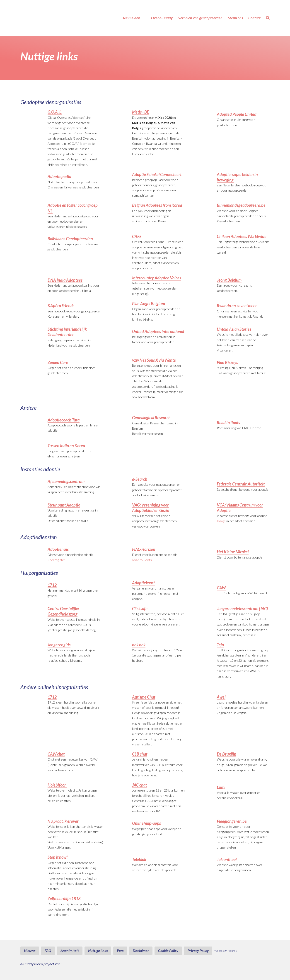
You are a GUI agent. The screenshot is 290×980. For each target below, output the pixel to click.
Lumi (221, 787)
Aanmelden (131, 18)
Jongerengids (59, 645)
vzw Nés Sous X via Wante (154, 360)
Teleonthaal (227, 859)
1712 (52, 585)
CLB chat (140, 754)
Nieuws (30, 950)
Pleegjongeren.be (232, 821)
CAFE (137, 236)
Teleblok (139, 859)
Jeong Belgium (229, 280)
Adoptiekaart (143, 583)
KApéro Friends (61, 306)
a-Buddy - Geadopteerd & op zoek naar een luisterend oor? (42, 18)
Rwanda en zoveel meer (237, 306)
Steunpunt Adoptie (64, 505)
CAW (221, 588)
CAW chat (56, 754)
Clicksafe (140, 609)
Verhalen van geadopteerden (200, 18)
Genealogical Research (151, 418)
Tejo (220, 645)
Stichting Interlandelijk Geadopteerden (67, 332)
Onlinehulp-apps (146, 823)
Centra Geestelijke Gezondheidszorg (63, 611)
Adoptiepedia (59, 176)
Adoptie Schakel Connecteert (157, 174)
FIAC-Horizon (144, 549)
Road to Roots (228, 423)
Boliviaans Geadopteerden (70, 239)
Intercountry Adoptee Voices (157, 278)
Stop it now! (58, 857)
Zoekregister (56, 560)
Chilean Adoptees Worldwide (242, 236)
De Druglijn (227, 754)
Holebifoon (57, 785)
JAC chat (139, 785)
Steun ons (235, 18)
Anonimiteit (70, 950)
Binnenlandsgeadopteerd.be (241, 205)
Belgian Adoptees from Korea (157, 205)
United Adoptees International (158, 331)
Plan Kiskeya (228, 362)
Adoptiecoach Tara (64, 420)
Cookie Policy (168, 950)
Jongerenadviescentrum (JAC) (242, 609)
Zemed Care (58, 362)
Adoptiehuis (58, 549)
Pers (120, 950)
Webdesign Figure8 (226, 951)
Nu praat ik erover (63, 821)
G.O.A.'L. (55, 112)
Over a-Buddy (162, 18)
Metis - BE (140, 112)
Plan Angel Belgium (149, 304)
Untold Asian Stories (234, 329)
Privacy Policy (198, 950)
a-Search (140, 479)
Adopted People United (237, 114)
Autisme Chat (144, 697)
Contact (254, 18)
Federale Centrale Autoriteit (241, 484)
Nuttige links (98, 950)
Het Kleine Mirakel (233, 552)
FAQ (48, 950)
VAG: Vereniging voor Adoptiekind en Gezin (151, 508)
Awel (221, 697)
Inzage (222, 521)
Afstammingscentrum (66, 481)
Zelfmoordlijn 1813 (64, 899)
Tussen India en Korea (66, 446)
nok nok (139, 645)
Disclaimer (141, 950)
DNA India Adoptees (65, 280)
